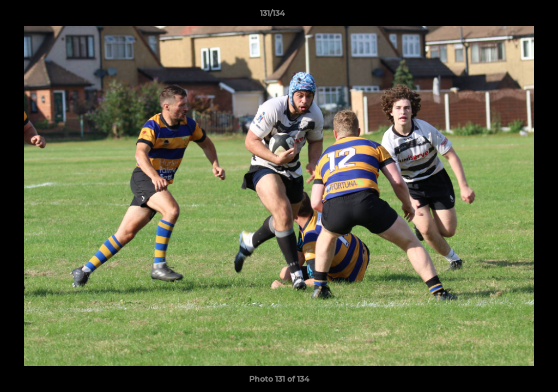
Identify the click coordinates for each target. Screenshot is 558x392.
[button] (512, 16)
